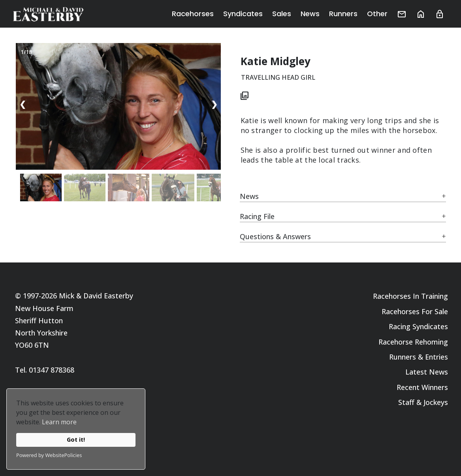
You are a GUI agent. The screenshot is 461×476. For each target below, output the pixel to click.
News (310, 14)
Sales (282, 14)
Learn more (59, 422)
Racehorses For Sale (415, 311)
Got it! (76, 439)
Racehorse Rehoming (413, 342)
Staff (406, 402)
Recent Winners (422, 387)
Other (377, 14)
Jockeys (436, 402)
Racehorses (193, 14)
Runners (343, 14)
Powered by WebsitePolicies (49, 455)
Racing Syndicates (418, 326)
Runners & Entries (419, 357)
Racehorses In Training (410, 296)
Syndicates (243, 14)
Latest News (427, 372)
